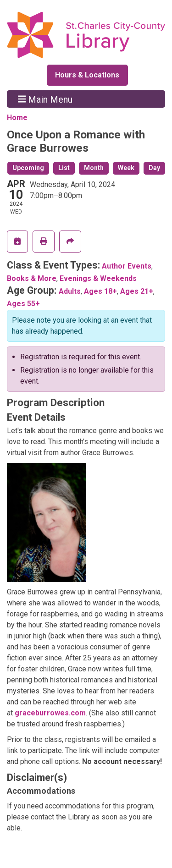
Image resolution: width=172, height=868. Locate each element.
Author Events (127, 266)
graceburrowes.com (50, 713)
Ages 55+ (23, 304)
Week (126, 168)
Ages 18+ (100, 291)
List (64, 168)
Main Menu (45, 99)
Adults (70, 291)
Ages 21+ (137, 291)
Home (17, 118)
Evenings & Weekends (98, 278)
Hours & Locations (87, 75)
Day (154, 168)
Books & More (32, 278)
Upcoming (28, 168)
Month (94, 168)
